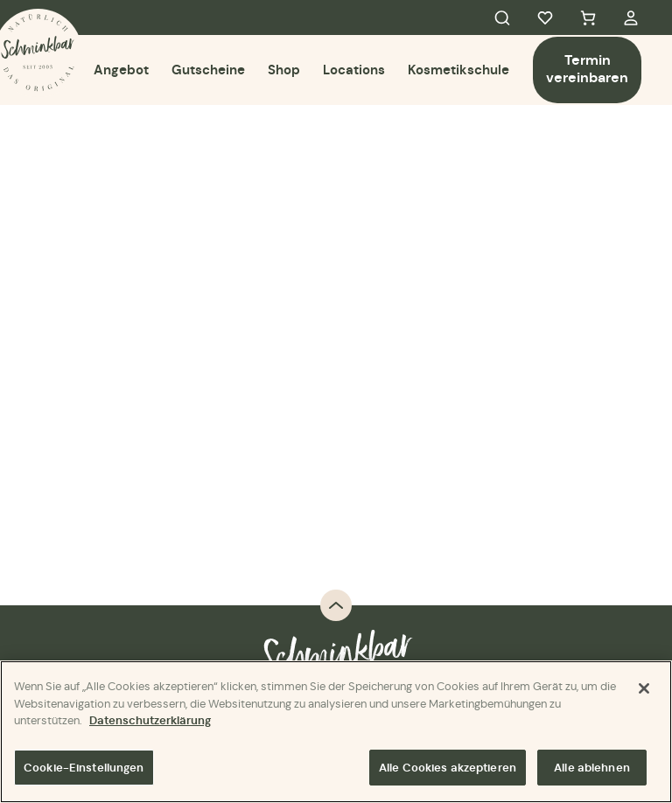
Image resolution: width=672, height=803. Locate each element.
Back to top (336, 605)
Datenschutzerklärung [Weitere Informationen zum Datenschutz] (150, 722)
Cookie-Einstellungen (84, 768)
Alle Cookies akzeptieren (448, 768)
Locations (354, 70)
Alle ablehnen (592, 768)
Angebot (121, 70)
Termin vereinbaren (587, 69)
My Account (631, 17)
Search (502, 17)
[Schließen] (644, 690)
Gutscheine (208, 70)
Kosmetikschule (458, 70)
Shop (284, 70)
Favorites (545, 17)
